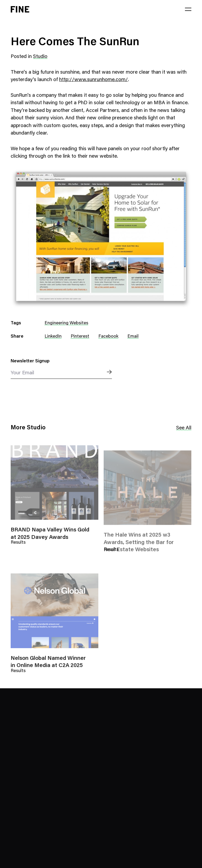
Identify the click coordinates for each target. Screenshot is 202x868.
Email (133, 337)
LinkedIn (53, 337)
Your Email (22, 373)
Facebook (108, 337)
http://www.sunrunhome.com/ (94, 80)
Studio (40, 57)
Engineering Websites (66, 323)
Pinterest (80, 337)
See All (184, 428)
